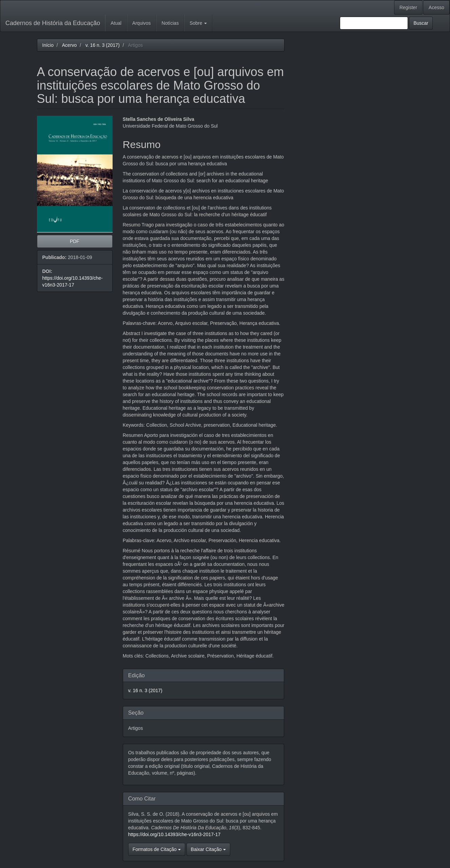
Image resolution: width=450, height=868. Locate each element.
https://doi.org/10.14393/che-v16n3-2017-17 (174, 834)
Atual (116, 23)
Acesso (436, 7)
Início (48, 45)
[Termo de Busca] (374, 23)
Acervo (70, 45)
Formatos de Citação (157, 849)
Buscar (421, 23)
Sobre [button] (198, 23)
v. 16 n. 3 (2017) (103, 45)
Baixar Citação (208, 849)
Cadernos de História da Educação (53, 23)
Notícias (170, 23)
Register (408, 7)
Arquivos (141, 23)
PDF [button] (75, 241)
